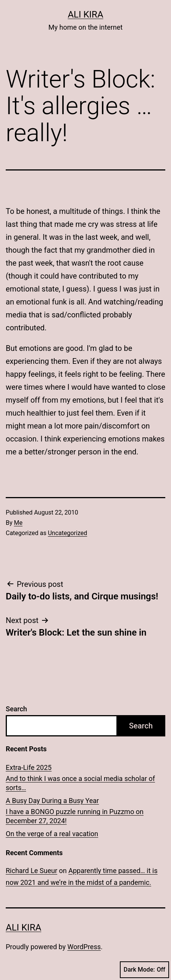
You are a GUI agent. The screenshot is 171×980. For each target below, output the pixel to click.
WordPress (84, 947)
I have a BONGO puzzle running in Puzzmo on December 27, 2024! (75, 816)
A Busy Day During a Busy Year (52, 801)
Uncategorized (67, 533)
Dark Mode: (144, 970)
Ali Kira (85, 14)
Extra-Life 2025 (29, 767)
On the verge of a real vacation (52, 834)
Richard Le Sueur (31, 871)
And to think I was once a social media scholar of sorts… (80, 783)
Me (18, 523)
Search (16, 709)
